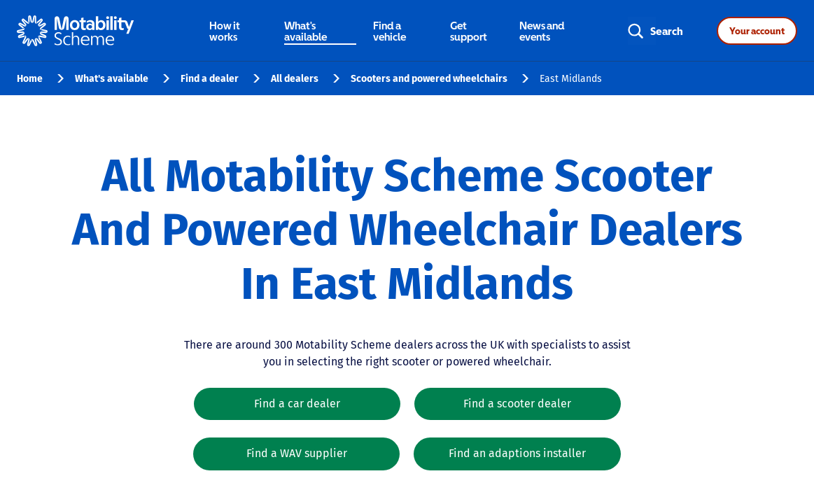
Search (667, 31)
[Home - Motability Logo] (75, 31)
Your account (757, 31)
